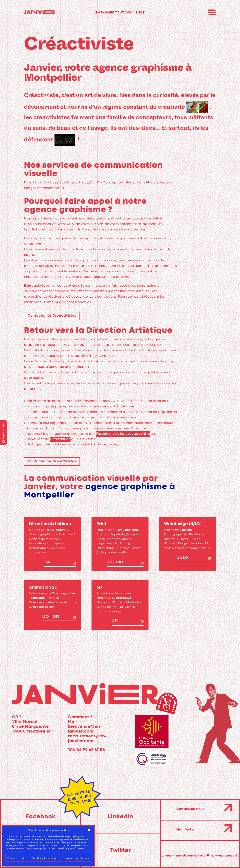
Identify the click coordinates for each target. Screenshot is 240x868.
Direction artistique (40, 183)
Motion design (158, 183)
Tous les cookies (17, 858)
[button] (89, 830)
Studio (115, 563)
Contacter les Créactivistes (52, 316)
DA (47, 563)
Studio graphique (74, 183)
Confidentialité (214, 856)
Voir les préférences (77, 858)
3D (115, 622)
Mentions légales (187, 856)
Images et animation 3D (44, 188)
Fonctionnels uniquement (46, 858)
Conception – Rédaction (123, 183)
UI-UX (96, 183)
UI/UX (182, 558)
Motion (50, 617)
